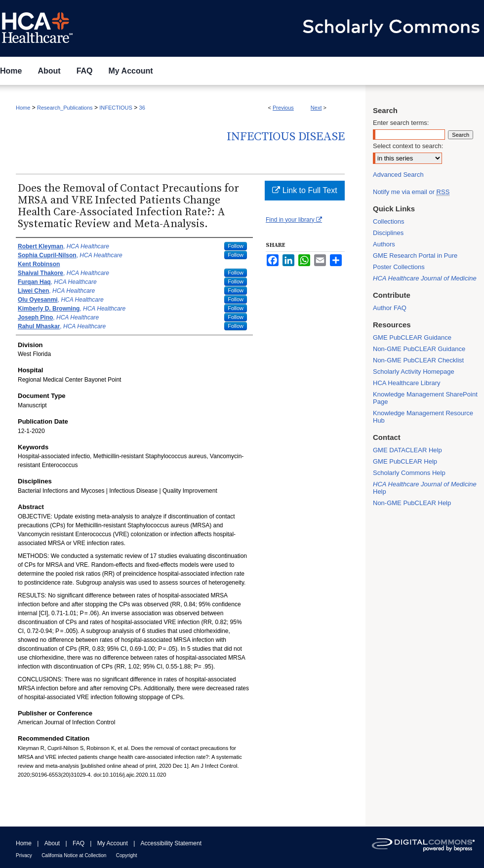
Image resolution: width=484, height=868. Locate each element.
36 (142, 108)
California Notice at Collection (74, 855)
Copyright (127, 855)
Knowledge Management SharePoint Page (425, 398)
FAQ (79, 843)
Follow (236, 246)
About (52, 843)
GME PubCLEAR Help (405, 461)
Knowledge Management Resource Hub (423, 417)
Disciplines (388, 233)
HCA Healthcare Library (407, 383)
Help (425, 488)
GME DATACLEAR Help (407, 450)
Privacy (24, 855)
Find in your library (294, 220)
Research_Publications (65, 108)
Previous (283, 108)
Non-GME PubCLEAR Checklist (418, 360)
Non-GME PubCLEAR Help (412, 503)
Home (23, 108)
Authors (384, 244)
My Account (113, 843)
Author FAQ (390, 308)
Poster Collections (399, 267)
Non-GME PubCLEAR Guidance (419, 349)
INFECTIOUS (116, 108)
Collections (389, 221)
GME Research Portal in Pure (415, 256)
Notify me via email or (411, 192)
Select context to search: (408, 146)
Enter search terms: (401, 123)
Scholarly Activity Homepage (414, 372)
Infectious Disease (286, 137)
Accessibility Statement (171, 843)
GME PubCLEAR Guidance (412, 337)
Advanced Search (398, 175)
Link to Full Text (304, 190)
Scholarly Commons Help (409, 473)
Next (316, 108)
